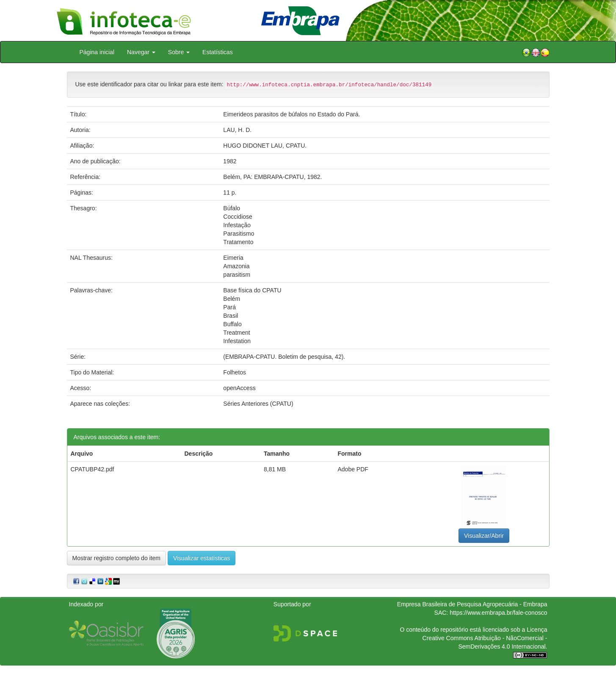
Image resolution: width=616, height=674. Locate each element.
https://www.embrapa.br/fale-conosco (498, 613)
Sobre (179, 52)
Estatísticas (218, 52)
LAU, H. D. (237, 130)
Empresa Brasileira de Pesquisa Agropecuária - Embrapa (472, 604)
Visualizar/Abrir (484, 536)
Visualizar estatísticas (202, 558)
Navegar (141, 52)
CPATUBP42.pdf (93, 469)
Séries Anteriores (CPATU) (258, 404)
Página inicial (97, 52)
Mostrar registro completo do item (117, 558)
